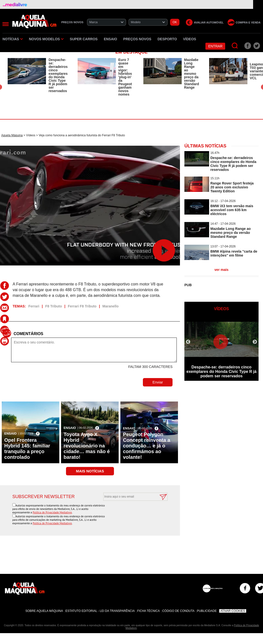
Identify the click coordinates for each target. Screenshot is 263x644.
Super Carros (84, 39)
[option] (38, 75)
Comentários (28, 334)
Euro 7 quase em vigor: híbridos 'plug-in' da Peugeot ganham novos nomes (125, 77)
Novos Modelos (46, 39)
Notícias (13, 39)
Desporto (167, 39)
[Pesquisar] (235, 46)
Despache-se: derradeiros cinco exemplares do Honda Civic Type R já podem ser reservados (58, 75)
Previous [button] (188, 342)
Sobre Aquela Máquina (44, 611)
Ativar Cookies (233, 611)
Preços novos (137, 39)
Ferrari (34, 306)
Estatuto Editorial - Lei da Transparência (100, 611)
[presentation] (130, 513)
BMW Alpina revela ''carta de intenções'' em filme (234, 253)
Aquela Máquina (12, 135)
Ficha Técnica (148, 611)
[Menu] (6, 24)
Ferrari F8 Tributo (82, 306)
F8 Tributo (54, 306)
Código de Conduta (178, 611)
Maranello (110, 306)
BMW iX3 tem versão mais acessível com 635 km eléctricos (232, 210)
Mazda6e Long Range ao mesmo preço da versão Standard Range (192, 74)
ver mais (222, 270)
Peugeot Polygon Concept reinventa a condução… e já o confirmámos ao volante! (146, 446)
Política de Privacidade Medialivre (52, 512)
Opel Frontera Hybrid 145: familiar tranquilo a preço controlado (27, 449)
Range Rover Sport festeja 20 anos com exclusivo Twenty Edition (232, 187)
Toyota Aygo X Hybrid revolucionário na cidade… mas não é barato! (87, 446)
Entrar (215, 46)
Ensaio (110, 39)
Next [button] (255, 342)
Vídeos (190, 39)
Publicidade (207, 611)
